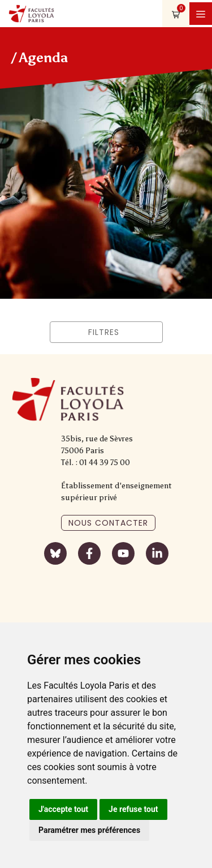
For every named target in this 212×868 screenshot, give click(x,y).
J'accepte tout (63, 809)
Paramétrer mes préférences (89, 830)
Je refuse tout (133, 809)
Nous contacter (108, 523)
